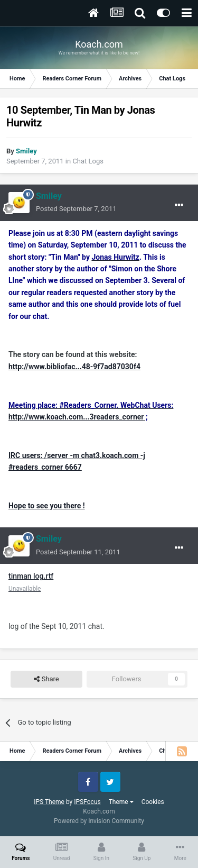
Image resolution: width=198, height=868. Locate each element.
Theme (121, 802)
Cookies (153, 802)
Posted (76, 209)
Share (46, 679)
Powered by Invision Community (99, 821)
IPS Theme (49, 802)
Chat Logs (88, 161)
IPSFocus (87, 802)
